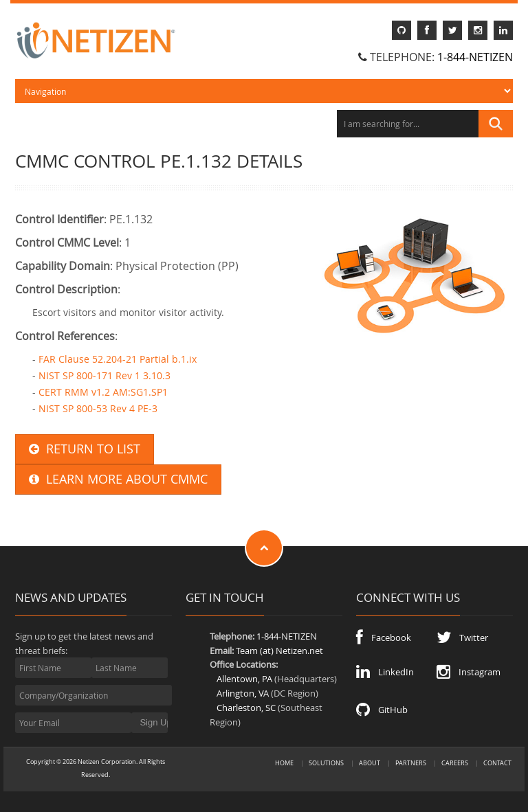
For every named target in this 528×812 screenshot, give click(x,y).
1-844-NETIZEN (475, 57)
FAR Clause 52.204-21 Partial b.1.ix (118, 359)
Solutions (326, 763)
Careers (455, 763)
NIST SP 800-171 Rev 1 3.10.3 (104, 375)
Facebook (384, 638)
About (370, 763)
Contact (497, 763)
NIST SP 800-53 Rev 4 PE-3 (98, 408)
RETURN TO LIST (85, 449)
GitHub (382, 710)
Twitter (462, 638)
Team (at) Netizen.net (279, 651)
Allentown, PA (244, 679)
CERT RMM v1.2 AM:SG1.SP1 (103, 392)
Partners (411, 763)
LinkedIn (385, 672)
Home (284, 763)
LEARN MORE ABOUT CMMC (118, 479)
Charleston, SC (246, 708)
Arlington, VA (243, 693)
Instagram (469, 672)
